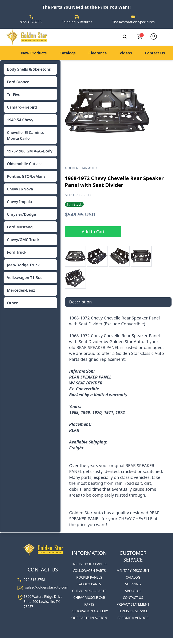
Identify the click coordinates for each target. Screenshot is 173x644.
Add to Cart (93, 232)
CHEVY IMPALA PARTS (89, 591)
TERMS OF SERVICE (133, 611)
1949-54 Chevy (20, 120)
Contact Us (155, 53)
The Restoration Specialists (133, 22)
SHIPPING (133, 584)
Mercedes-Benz (21, 290)
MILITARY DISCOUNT (133, 571)
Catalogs (68, 53)
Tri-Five (14, 94)
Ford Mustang (20, 227)
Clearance (98, 53)
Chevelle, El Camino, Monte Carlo (25, 135)
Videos (126, 53)
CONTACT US (133, 598)
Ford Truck (17, 252)
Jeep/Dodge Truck (23, 265)
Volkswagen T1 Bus (25, 278)
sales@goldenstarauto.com (47, 587)
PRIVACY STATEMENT (133, 604)
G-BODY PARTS (89, 584)
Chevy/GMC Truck (23, 240)
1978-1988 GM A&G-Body (30, 151)
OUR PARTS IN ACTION (89, 618)
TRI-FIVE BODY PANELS (89, 564)
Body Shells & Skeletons (29, 69)
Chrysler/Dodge (21, 214)
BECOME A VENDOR (133, 618)
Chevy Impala (19, 202)
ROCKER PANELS (89, 577)
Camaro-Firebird (22, 107)
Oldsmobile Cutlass (25, 164)
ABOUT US (133, 591)
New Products (34, 53)
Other (12, 303)
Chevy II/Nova (20, 189)
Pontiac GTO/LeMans (26, 176)
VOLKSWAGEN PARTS (89, 571)
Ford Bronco (18, 82)
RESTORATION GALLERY (89, 611)
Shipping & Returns (77, 22)
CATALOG (133, 577)
